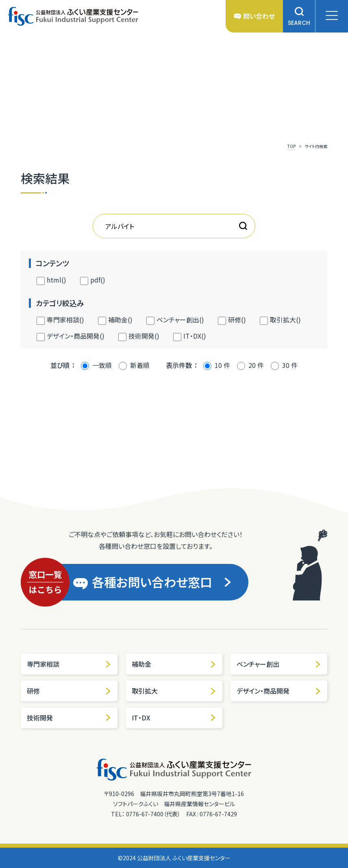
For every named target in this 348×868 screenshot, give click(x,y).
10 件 (222, 365)
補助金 (174, 664)
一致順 (102, 365)
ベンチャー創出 (279, 664)
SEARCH (299, 16)
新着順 (140, 365)
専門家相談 (69, 664)
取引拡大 (174, 691)
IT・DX (174, 718)
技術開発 (69, 718)
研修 (69, 691)
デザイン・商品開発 (279, 691)
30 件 (290, 365)
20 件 (256, 365)
